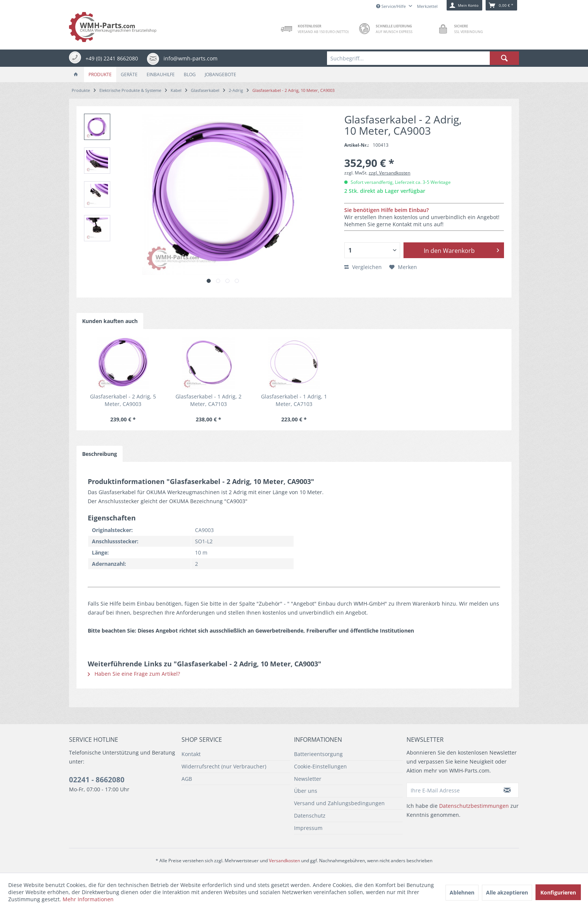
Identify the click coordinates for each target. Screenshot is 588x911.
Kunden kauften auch (110, 321)
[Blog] (190, 74)
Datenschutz (310, 816)
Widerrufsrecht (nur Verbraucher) (224, 766)
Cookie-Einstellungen (320, 766)
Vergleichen (363, 267)
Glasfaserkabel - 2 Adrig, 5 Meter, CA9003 (123, 400)
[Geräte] (129, 74)
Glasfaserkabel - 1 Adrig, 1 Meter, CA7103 (294, 400)
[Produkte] (100, 74)
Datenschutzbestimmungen (474, 806)
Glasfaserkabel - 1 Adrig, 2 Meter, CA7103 (208, 400)
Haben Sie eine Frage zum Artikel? (134, 674)
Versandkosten (284, 861)
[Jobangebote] (220, 74)
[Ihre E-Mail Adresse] (451, 790)
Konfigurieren (558, 892)
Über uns (306, 791)
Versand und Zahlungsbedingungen (339, 803)
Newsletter (308, 779)
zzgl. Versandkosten (389, 173)
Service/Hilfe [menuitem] (391, 6)
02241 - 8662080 (97, 780)
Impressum (308, 828)
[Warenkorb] (501, 5)
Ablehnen (462, 892)
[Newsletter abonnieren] (507, 790)
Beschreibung (100, 454)
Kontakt (191, 754)
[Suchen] (504, 58)
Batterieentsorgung (318, 754)
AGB (187, 779)
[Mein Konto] (464, 5)
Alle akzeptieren (507, 892)
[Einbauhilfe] (161, 74)
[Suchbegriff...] (423, 58)
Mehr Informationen (88, 899)
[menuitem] (423, 58)
